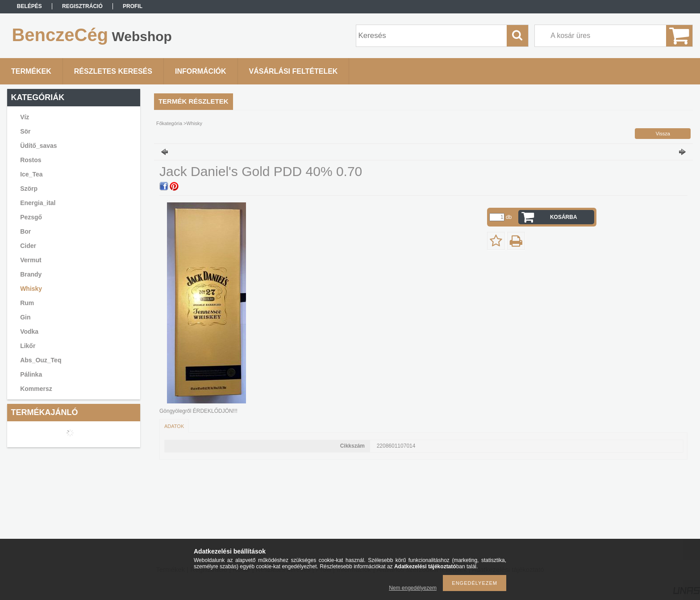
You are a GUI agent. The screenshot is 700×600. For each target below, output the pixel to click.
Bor (25, 231)
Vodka (29, 331)
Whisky (31, 289)
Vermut (31, 260)
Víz (25, 117)
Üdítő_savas (38, 146)
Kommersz (36, 389)
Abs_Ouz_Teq (41, 360)
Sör (25, 131)
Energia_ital (38, 203)
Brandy (31, 274)
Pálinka (31, 374)
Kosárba (564, 217)
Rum (27, 303)
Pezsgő (31, 217)
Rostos (31, 160)
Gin (25, 317)
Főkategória (169, 123)
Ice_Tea (31, 174)
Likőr (28, 346)
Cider (28, 246)
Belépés (29, 6)
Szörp (29, 189)
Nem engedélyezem (413, 588)
